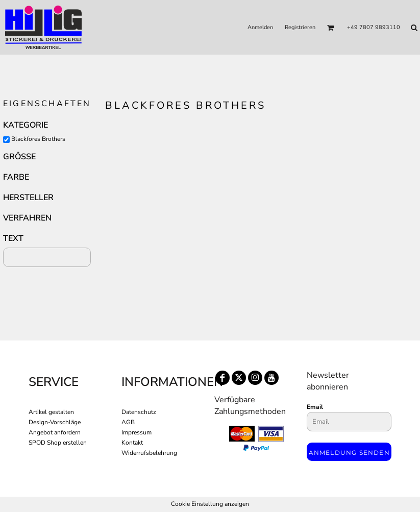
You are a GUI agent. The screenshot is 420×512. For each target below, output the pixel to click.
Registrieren (300, 27)
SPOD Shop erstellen (58, 443)
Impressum (137, 432)
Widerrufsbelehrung (149, 453)
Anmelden (260, 27)
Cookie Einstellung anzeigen (210, 504)
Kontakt (132, 443)
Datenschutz (139, 412)
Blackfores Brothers (38, 139)
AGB (128, 422)
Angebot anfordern (55, 432)
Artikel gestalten (51, 412)
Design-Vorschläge (55, 422)
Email (315, 407)
